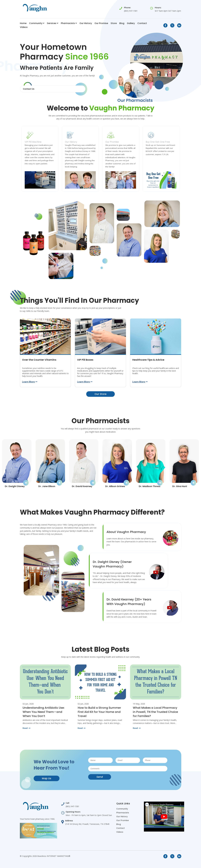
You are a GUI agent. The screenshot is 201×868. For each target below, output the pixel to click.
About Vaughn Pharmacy (126, 532)
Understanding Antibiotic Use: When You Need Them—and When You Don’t (44, 712)
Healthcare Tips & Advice (148, 360)
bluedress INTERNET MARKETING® (54, 856)
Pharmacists (69, 23)
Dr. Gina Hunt (180, 486)
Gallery (131, 23)
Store (114, 23)
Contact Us (29, 89)
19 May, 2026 (139, 703)
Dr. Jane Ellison (47, 486)
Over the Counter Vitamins (39, 360)
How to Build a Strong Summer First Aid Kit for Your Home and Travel (99, 712)
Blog (122, 23)
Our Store (100, 394)
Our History (86, 23)
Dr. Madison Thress (150, 486)
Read (26, 728)
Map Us (47, 778)
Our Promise (101, 23)
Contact (142, 23)
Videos (24, 27)
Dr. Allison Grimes (115, 486)
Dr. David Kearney (82, 486)
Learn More (30, 382)
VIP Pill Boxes (85, 360)
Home (23, 23)
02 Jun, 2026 (28, 703)
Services (53, 23)
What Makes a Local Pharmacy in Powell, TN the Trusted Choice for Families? (155, 712)
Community (37, 23)
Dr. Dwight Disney (15, 486)
